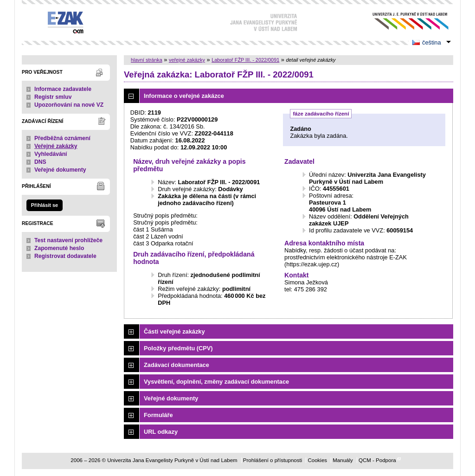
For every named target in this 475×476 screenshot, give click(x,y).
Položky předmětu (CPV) (178, 348)
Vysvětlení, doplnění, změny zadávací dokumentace (216, 382)
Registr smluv (53, 97)
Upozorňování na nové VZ (69, 105)
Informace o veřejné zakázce (184, 96)
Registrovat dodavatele (65, 256)
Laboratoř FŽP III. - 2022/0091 (245, 60)
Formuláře (158, 415)
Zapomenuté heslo (59, 248)
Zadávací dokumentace (177, 365)
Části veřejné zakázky (174, 331)
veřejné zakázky (187, 60)
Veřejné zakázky (56, 146)
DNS (40, 162)
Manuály (343, 460)
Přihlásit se (45, 205)
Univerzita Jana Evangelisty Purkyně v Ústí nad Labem (403, 21)
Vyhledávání (51, 154)
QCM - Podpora (377, 460)
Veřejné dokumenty (60, 170)
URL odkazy (161, 432)
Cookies (317, 460)
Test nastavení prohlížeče (68, 240)
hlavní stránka (147, 60)
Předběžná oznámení (62, 138)
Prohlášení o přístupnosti (273, 460)
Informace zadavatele (63, 89)
